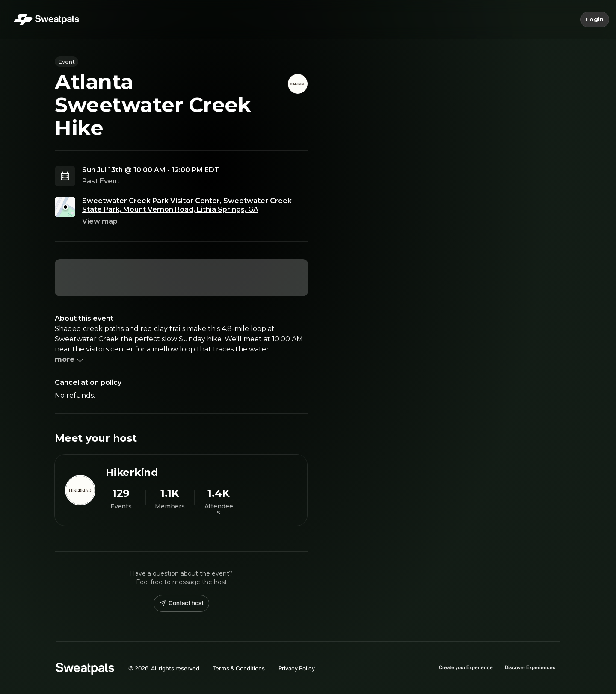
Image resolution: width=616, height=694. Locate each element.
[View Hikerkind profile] (181, 490)
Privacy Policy (297, 669)
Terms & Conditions (239, 669)
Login (595, 20)
